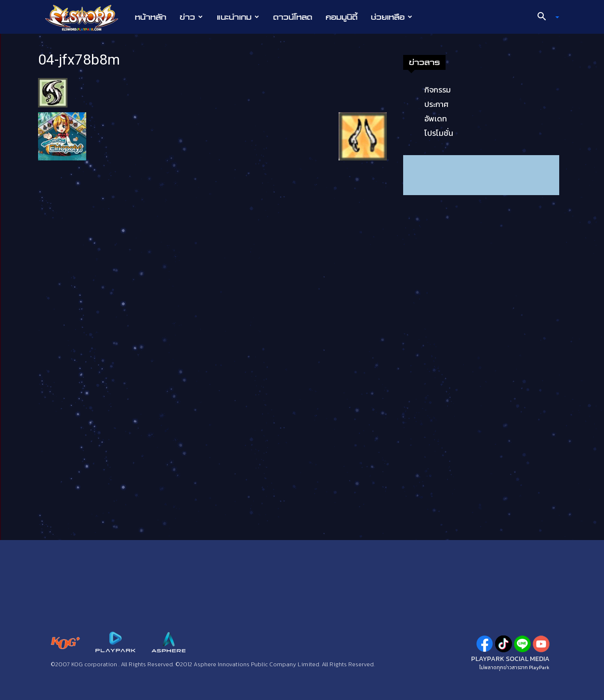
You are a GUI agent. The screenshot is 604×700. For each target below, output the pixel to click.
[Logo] (86, 17)
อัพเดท (436, 119)
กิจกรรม (438, 90)
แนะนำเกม (238, 17)
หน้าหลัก (151, 17)
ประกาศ (436, 104)
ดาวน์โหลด (293, 17)
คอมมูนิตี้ (341, 17)
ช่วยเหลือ (392, 17)
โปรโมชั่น (439, 133)
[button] (545, 17)
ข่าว (191, 17)
